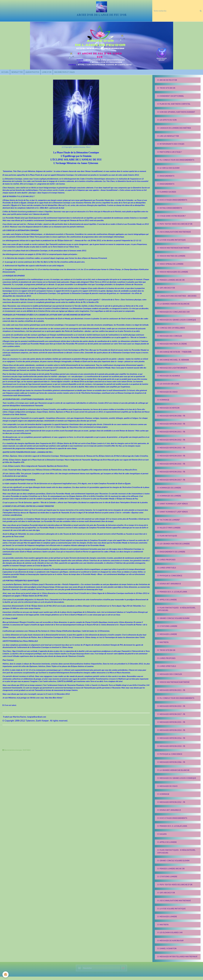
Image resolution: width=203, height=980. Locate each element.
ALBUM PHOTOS (36, 75)
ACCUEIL (6, 75)
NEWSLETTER (19, 75)
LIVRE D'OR (51, 75)
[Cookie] (6, 974)
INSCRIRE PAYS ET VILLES (71, 75)
